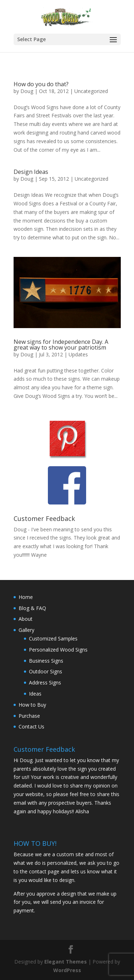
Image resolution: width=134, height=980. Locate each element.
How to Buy (32, 705)
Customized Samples (53, 638)
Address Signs (45, 682)
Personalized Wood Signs (58, 650)
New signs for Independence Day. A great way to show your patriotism (61, 345)
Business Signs (46, 661)
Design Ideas (31, 172)
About (26, 619)
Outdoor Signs (46, 671)
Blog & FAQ (32, 608)
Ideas (35, 694)
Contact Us (31, 727)
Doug (27, 91)
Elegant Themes (66, 962)
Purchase (29, 716)
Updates (78, 354)
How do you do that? (41, 84)
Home (26, 597)
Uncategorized (91, 91)
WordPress (67, 970)
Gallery (26, 630)
